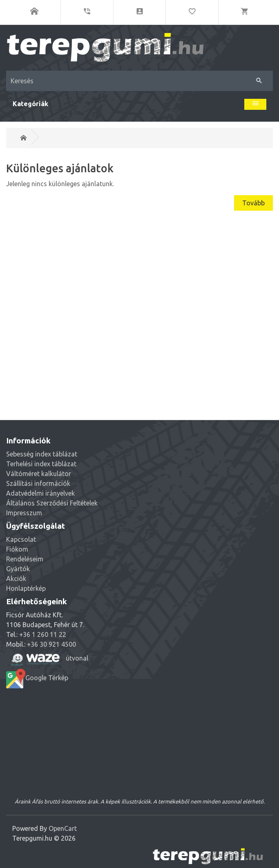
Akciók (16, 579)
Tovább (253, 203)
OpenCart (63, 828)
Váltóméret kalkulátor (39, 474)
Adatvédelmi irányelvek (40, 493)
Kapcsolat (21, 539)
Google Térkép (37, 679)
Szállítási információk (38, 483)
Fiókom (17, 549)
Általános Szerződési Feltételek (52, 503)
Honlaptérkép (26, 588)
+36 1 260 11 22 (43, 634)
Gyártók (18, 569)
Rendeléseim (25, 559)
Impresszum (24, 513)
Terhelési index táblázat (41, 464)
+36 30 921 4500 (51, 644)
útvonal (47, 659)
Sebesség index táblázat (42, 454)
